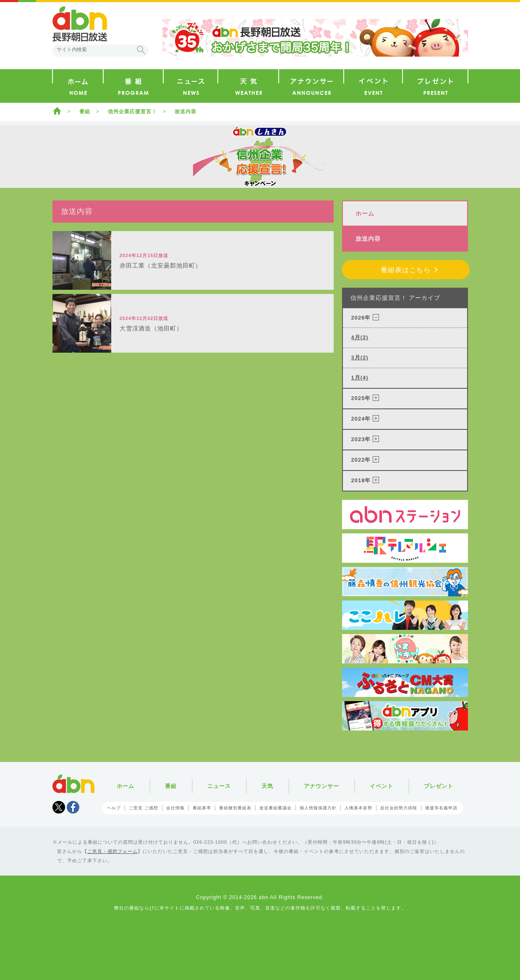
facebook (73, 807)
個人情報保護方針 (318, 808)
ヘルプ (114, 808)
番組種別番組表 (235, 808)
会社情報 (175, 808)
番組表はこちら (406, 270)
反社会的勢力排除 (399, 808)
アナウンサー (321, 786)
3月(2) (360, 357)
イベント (382, 786)
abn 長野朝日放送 (80, 24)
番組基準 (202, 808)
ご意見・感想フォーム (112, 851)
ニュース (219, 786)
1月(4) (360, 378)
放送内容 (186, 112)
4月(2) (360, 337)
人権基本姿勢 (358, 808)
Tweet (59, 807)
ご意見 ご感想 (144, 808)
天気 (267, 786)
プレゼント (439, 786)
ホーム (57, 111)
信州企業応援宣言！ (132, 112)
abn (73, 784)
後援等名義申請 (441, 808)
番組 (85, 112)
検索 (141, 50)
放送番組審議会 (276, 808)
